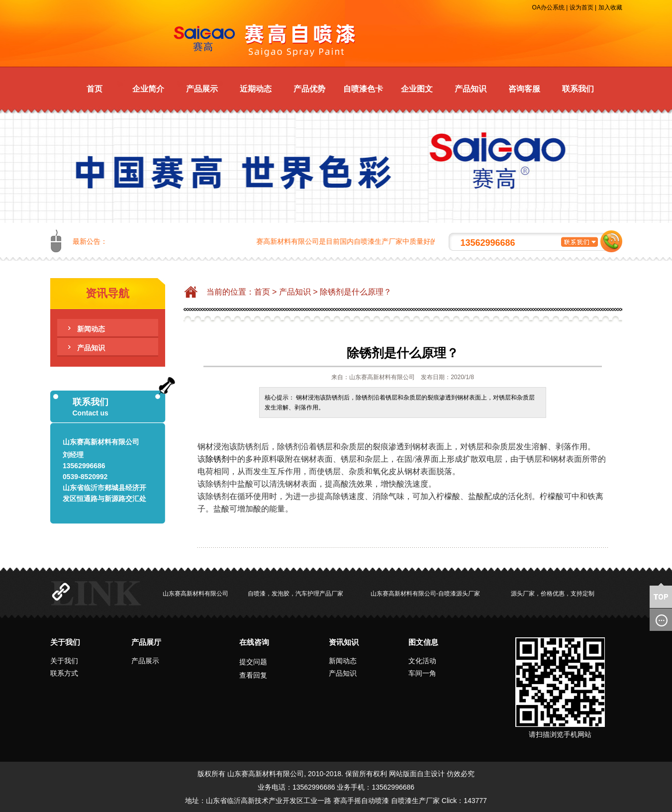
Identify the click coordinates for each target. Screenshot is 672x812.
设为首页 (581, 7)
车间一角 (422, 673)
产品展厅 (146, 642)
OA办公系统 (548, 7)
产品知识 (471, 89)
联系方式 (64, 673)
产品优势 (309, 89)
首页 (95, 89)
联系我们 (578, 89)
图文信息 (423, 642)
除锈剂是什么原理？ (356, 292)
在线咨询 (254, 642)
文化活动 (422, 661)
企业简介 (148, 89)
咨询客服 (524, 89)
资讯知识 (344, 642)
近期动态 (256, 89)
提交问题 (253, 662)
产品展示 (202, 89)
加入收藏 (610, 7)
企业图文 (417, 89)
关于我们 (65, 642)
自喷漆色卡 (363, 89)
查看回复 (253, 675)
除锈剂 (217, 459)
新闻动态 (91, 329)
